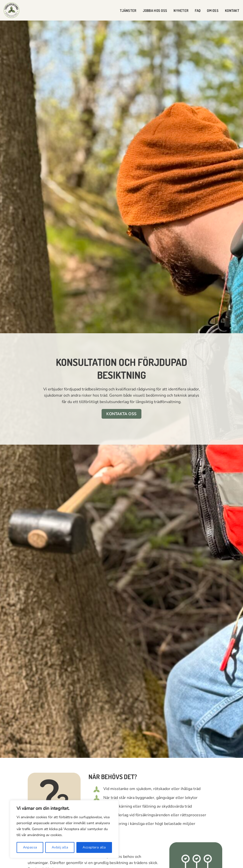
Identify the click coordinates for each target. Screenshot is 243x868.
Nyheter (181, 10)
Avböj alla (60, 847)
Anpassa (30, 847)
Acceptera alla (94, 847)
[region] (64, 829)
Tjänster (128, 10)
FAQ (198, 10)
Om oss (213, 10)
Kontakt (232, 10)
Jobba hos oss (155, 10)
